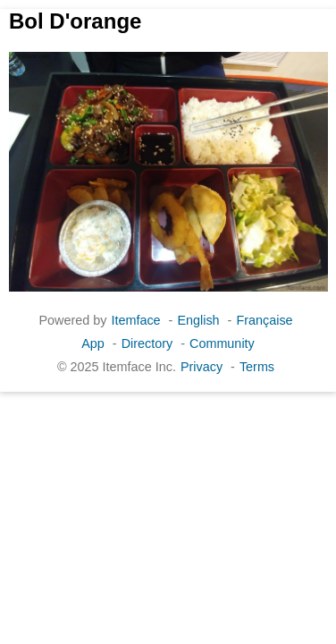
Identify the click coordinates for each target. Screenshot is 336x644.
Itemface (135, 320)
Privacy (202, 367)
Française (264, 320)
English (198, 320)
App (93, 343)
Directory (147, 343)
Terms (257, 367)
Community (222, 343)
